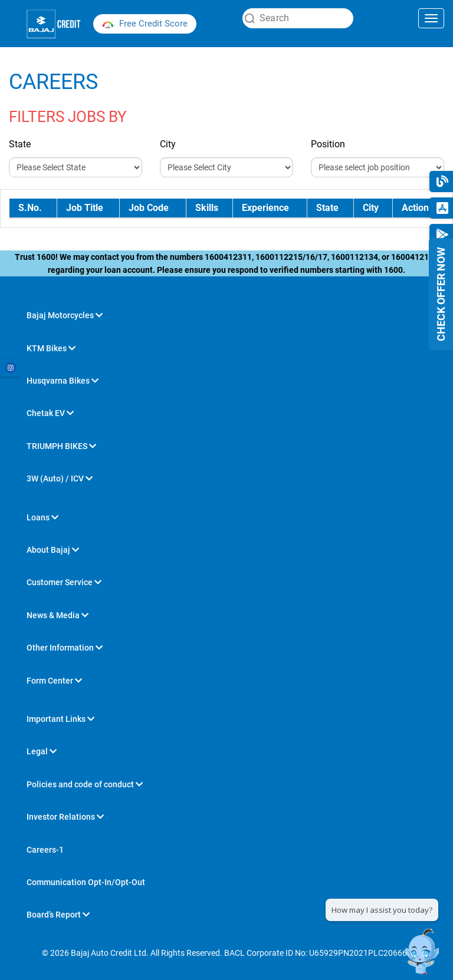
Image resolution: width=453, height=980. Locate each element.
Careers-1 (45, 850)
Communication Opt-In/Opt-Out (86, 882)
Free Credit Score (153, 24)
